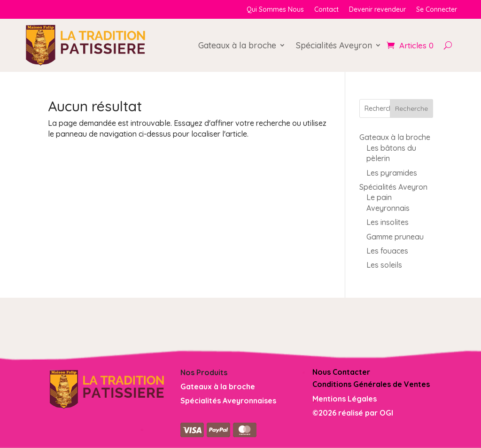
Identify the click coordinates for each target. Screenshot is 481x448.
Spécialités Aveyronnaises (228, 401)
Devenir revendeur (377, 10)
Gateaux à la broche (237, 45)
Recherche (411, 108)
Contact (326, 10)
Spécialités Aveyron (334, 45)
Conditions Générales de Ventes (371, 384)
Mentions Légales (345, 399)
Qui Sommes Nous (275, 10)
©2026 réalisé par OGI (353, 413)
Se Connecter (437, 10)
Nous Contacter (341, 372)
